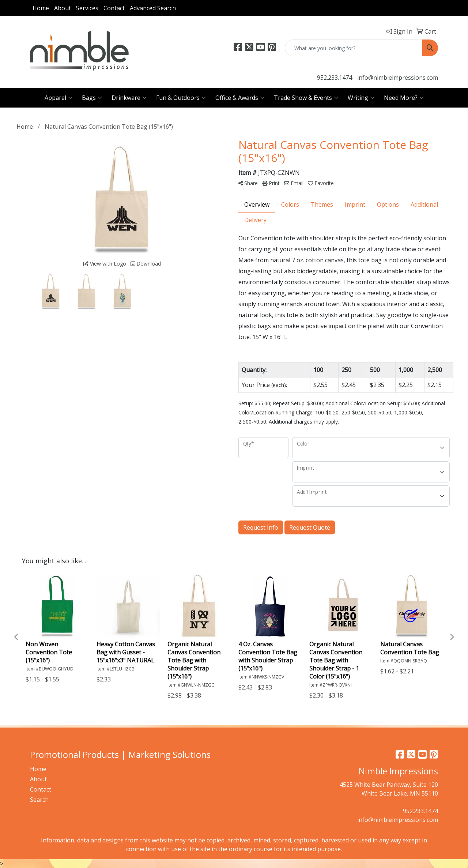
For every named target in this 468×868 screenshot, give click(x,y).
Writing (361, 98)
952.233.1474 (335, 78)
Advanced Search (153, 8)
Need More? (404, 98)
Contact (114, 8)
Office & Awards (240, 98)
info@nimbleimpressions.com (398, 78)
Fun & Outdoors (181, 98)
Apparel (58, 98)
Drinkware (129, 98)
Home (41, 8)
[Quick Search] (354, 48)
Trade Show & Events (306, 98)
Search (39, 800)
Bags (92, 98)
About (63, 8)
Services (87, 8)
